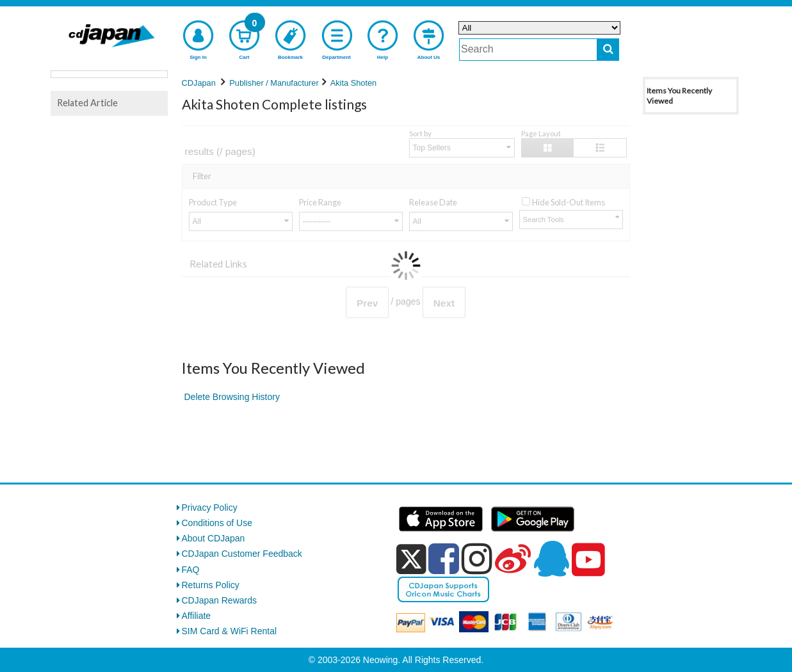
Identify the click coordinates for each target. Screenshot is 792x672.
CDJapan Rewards (220, 600)
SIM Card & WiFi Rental (230, 631)
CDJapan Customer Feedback (242, 554)
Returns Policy (211, 585)
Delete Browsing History (232, 397)
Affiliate (197, 616)
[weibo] (513, 559)
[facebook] (444, 559)
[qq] (551, 559)
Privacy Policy (210, 508)
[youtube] (588, 560)
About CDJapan (214, 538)
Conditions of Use (217, 523)
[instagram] (477, 559)
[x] (411, 559)
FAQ (191, 570)
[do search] (608, 50)
